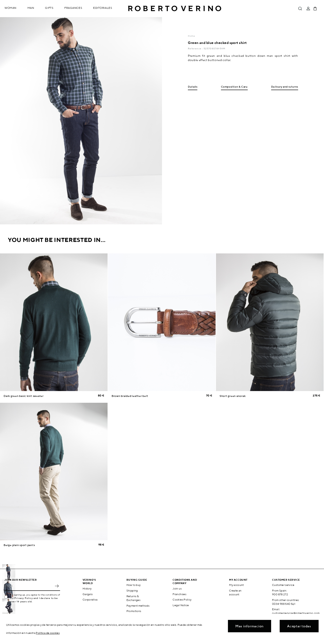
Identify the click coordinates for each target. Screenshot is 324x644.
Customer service (283, 585)
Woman (10, 8)
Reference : (196, 48)
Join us (177, 588)
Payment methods (138, 606)
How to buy (134, 585)
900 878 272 (280, 594)
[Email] (29, 586)
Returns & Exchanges (133, 598)
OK (57, 586)
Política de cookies (48, 633)
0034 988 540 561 (284, 604)
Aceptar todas (299, 626)
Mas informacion (250, 626)
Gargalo (88, 594)
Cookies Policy (182, 600)
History (87, 588)
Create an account (235, 592)
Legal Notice (181, 605)
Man (31, 8)
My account (236, 585)
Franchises (179, 594)
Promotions (134, 611)
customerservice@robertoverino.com (296, 613)
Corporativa (90, 600)
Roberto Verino (175, 9)
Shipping (132, 591)
